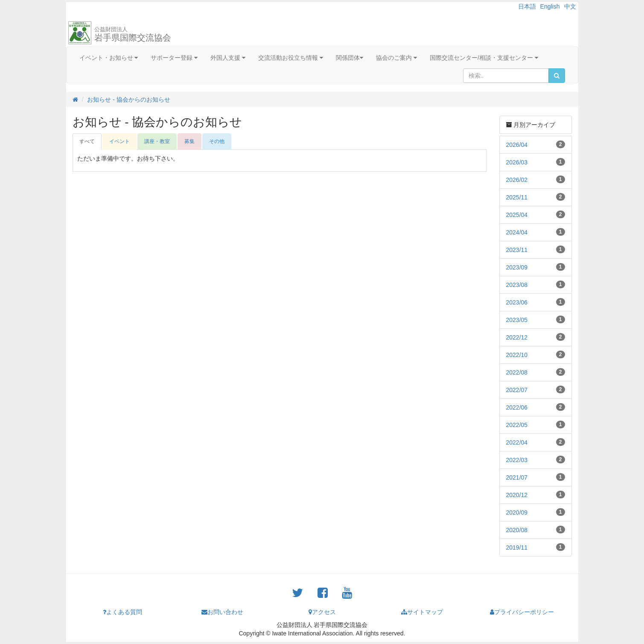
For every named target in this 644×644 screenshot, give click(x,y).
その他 (217, 141)
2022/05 (517, 425)
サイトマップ (422, 612)
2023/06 (517, 302)
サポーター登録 (174, 58)
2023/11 (517, 250)
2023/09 (517, 267)
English (550, 6)
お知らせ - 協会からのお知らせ (128, 100)
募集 (189, 141)
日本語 (527, 6)
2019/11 (517, 547)
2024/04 (517, 232)
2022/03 (517, 460)
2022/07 (517, 390)
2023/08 (517, 285)
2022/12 (517, 337)
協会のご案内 (396, 58)
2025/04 (517, 215)
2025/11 (517, 197)
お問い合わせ (222, 612)
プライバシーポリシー (522, 612)
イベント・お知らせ (109, 58)
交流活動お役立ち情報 (291, 58)
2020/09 (517, 512)
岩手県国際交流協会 (133, 34)
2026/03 (517, 162)
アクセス (322, 612)
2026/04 (517, 145)
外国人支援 (228, 58)
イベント (119, 141)
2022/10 (517, 355)
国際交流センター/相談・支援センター (484, 58)
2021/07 (517, 477)
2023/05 (517, 320)
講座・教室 (157, 141)
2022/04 (517, 442)
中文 (570, 6)
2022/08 (517, 372)
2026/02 (517, 180)
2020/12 (517, 495)
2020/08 (517, 530)
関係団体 (350, 58)
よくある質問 (122, 612)
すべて (87, 141)
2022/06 (517, 407)
